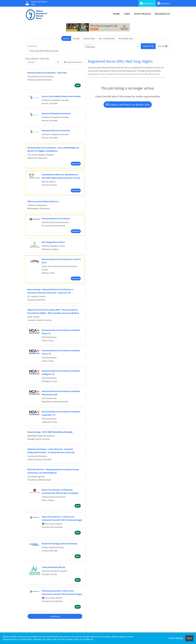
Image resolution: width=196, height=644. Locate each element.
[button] (163, 46)
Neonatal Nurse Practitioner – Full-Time (47, 73)
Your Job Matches (107, 38)
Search (66, 38)
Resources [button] (162, 14)
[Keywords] (55, 46)
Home (116, 14)
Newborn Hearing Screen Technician (60, 544)
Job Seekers (147, 3)
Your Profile (143, 14)
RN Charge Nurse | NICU (53, 242)
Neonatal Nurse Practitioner (56, 130)
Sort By (31, 62)
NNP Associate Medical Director (43, 201)
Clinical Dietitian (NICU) (53, 567)
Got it (189, 638)
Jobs (127, 14)
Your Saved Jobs (126, 38)
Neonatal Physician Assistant (56, 113)
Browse (76, 38)
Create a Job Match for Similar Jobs (128, 104)
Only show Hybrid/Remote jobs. (44, 51)
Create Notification (73, 62)
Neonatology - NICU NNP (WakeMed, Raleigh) (50, 432)
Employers (164, 3)
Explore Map (89, 38)
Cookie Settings (176, 638)
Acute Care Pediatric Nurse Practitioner (61, 96)
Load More (55, 616)
